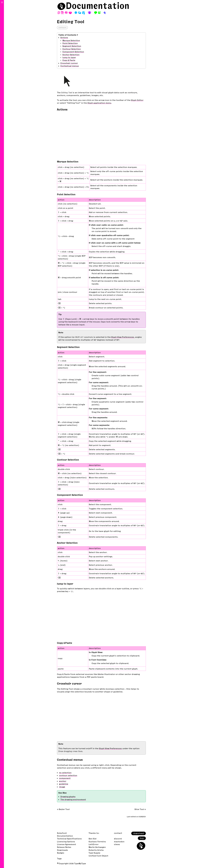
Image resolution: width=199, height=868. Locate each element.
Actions (64, 38)
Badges (61, 853)
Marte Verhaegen (97, 847)
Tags (59, 858)
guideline (64, 784)
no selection (65, 773)
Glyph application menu (99, 103)
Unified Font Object (98, 856)
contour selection (68, 775)
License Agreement (67, 844)
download (139, 833)
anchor (63, 781)
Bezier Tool (64, 809)
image (62, 787)
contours (62, 27)
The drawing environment (73, 799)
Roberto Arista (96, 850)
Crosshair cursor (69, 63)
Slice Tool (139, 809)
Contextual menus (70, 66)
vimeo (117, 844)
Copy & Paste (69, 60)
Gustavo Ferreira (97, 842)
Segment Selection (72, 46)
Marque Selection (71, 40)
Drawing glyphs (68, 797)
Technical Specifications (69, 839)
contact (118, 833)
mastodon (119, 842)
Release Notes (64, 847)
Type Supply (94, 853)
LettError (94, 844)
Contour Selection (72, 49)
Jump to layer (69, 57)
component (65, 778)
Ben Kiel (93, 839)
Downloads (62, 850)
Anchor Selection (71, 55)
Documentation (98, 6)
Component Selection (73, 52)
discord (118, 839)
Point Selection (70, 43)
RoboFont (62, 833)
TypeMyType (80, 863)
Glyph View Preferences (123, 337)
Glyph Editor (137, 100)
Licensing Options (66, 842)
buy (142, 838)
